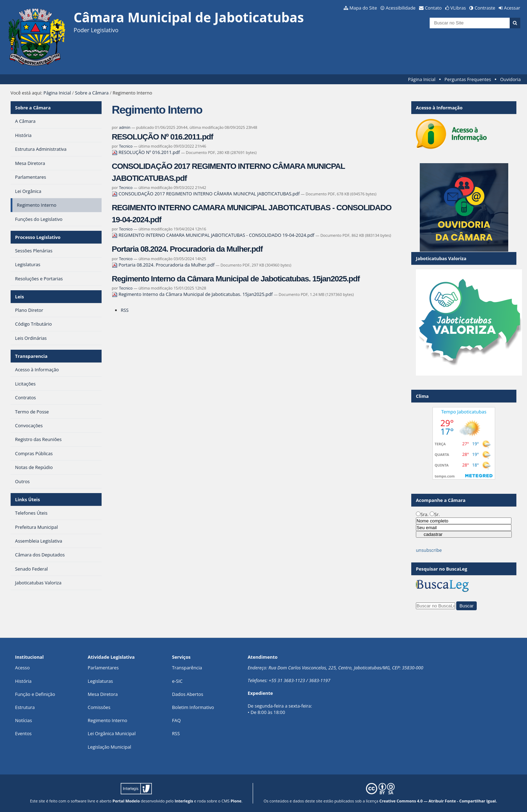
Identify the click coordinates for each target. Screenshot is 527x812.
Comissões (99, 707)
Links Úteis (28, 499)
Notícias (24, 720)
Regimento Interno (108, 720)
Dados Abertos (188, 694)
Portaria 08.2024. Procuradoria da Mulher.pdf (187, 249)
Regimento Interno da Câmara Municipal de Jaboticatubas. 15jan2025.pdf (236, 279)
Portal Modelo (126, 801)
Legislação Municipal (110, 747)
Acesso (22, 668)
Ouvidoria (511, 79)
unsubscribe (429, 550)
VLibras (458, 8)
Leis (20, 297)
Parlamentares (103, 668)
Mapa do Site (363, 8)
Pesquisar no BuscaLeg (442, 569)
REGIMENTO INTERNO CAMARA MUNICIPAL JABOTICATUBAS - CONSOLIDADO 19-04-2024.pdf (214, 235)
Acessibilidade (401, 8)
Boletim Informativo (193, 707)
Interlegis (184, 801)
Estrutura (25, 707)
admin (125, 127)
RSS (125, 310)
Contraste (485, 8)
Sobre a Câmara (92, 93)
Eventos (24, 733)
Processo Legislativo (38, 237)
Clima (422, 396)
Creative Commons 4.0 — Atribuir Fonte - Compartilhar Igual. (438, 801)
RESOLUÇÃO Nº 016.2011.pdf (162, 137)
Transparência (187, 668)
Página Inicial (422, 79)
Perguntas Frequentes (468, 79)
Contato (434, 8)
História (24, 681)
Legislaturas (100, 681)
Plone (236, 801)
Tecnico (126, 146)
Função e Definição (35, 694)
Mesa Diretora (103, 694)
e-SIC (177, 681)
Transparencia (31, 356)
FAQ (176, 720)
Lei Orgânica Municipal (112, 733)
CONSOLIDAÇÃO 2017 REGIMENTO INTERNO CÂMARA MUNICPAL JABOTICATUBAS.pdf (206, 194)
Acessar (512, 8)
